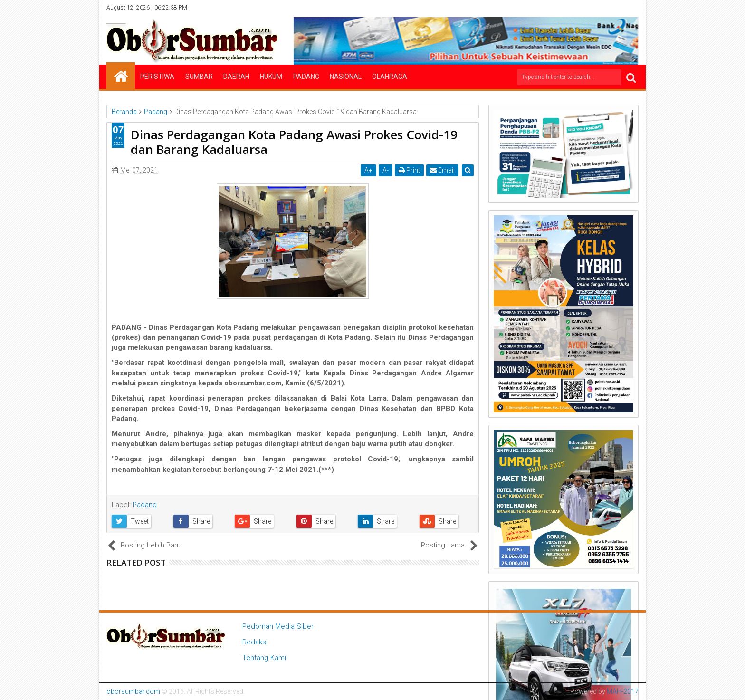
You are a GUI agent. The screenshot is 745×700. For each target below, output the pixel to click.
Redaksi (255, 642)
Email (442, 170)
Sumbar (199, 77)
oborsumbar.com (133, 691)
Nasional (346, 77)
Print (409, 170)
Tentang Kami (264, 658)
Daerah (236, 77)
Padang (306, 77)
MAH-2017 (623, 691)
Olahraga (390, 77)
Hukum (271, 77)
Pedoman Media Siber (278, 626)
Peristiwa (157, 77)
